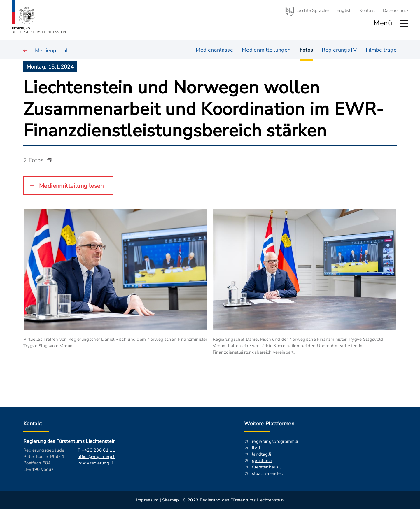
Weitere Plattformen (269, 424)
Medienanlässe (214, 49)
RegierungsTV (339, 49)
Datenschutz (396, 10)
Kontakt (367, 10)
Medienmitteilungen (266, 49)
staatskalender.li (269, 473)
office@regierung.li (97, 457)
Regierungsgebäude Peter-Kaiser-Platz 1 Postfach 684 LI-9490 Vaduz (44, 460)
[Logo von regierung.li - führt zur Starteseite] (39, 17)
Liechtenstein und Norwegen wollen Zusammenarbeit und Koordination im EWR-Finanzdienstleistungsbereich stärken (204, 109)
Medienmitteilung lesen (71, 186)
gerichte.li (262, 461)
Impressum (147, 500)
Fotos (306, 50)
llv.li (256, 448)
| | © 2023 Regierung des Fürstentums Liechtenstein (210, 500)
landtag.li (261, 454)
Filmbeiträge (381, 49)
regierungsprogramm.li (275, 441)
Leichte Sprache (313, 10)
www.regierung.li (95, 463)
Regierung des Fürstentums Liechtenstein (69, 441)
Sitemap (170, 500)
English (344, 10)
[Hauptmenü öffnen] (404, 23)
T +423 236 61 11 (96, 450)
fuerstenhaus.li (267, 467)
